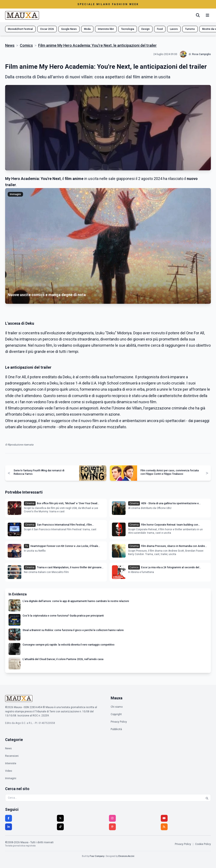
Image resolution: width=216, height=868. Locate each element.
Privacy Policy (119, 722)
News (10, 45)
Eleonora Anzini (126, 856)
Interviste (11, 763)
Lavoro (174, 29)
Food (160, 29)
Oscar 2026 (47, 29)
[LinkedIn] (9, 827)
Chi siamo (117, 707)
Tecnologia (128, 29)
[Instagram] (112, 818)
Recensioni (12, 756)
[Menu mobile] (207, 15)
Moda (87, 29)
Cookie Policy (203, 844)
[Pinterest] (112, 827)
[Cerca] (198, 15)
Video (9, 771)
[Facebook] (9, 818)
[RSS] (164, 827)
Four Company (97, 856)
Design (146, 29)
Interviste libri (106, 29)
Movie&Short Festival (20, 29)
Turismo (190, 29)
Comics (26, 45)
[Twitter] (60, 818)
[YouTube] (164, 818)
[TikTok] (60, 827)
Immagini (11, 778)
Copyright (116, 714)
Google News (69, 29)
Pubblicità (116, 729)
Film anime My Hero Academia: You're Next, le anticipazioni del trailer (97, 45)
